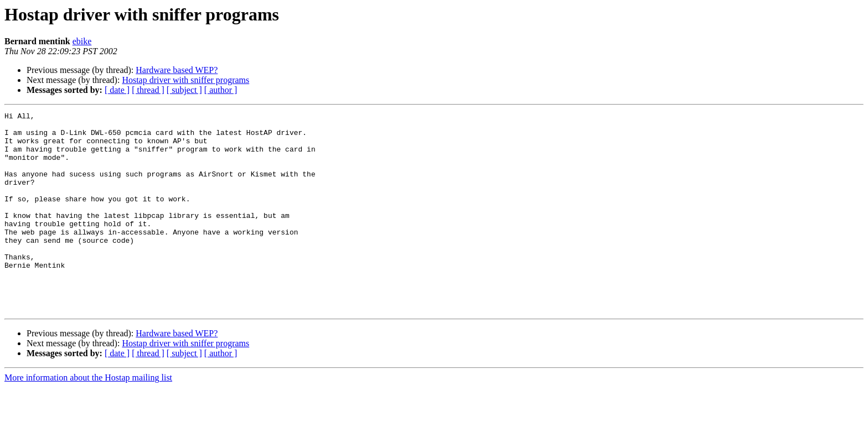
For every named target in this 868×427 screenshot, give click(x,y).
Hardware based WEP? (177, 70)
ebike (82, 41)
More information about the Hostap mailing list (88, 417)
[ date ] (117, 90)
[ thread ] (148, 90)
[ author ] (221, 90)
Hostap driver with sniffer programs (185, 80)
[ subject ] (184, 90)
